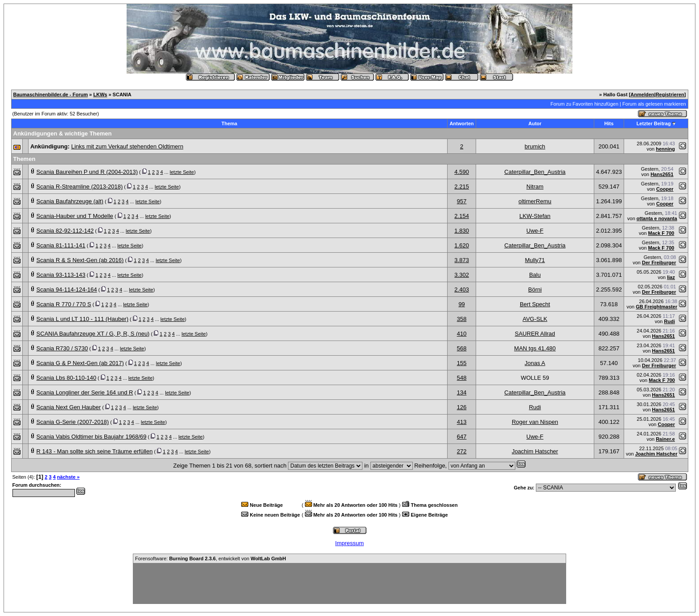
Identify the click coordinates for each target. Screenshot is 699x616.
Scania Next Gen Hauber (69, 407)
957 (462, 201)
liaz (671, 277)
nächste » (68, 477)
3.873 (462, 260)
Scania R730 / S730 (62, 348)
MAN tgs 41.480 (535, 348)
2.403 (462, 290)
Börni (535, 290)
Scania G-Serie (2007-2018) (73, 422)
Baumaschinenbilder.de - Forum (51, 94)
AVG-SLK (535, 319)
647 (462, 437)
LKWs (100, 94)
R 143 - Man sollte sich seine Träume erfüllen (95, 451)
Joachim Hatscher (535, 451)
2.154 (462, 216)
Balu (535, 275)
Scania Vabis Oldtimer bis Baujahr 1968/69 (92, 437)
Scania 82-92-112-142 (65, 231)
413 (462, 422)
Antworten (461, 123)
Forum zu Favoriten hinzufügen (584, 104)
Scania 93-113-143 (61, 275)
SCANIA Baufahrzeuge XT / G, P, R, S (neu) (93, 334)
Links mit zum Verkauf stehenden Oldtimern (127, 146)
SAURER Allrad (535, 334)
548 (462, 378)
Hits (609, 123)
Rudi (670, 321)
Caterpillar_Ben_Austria (535, 172)
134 (462, 392)
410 (462, 334)
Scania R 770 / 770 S (64, 304)
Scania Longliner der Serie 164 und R (85, 392)
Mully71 (535, 260)
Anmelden (642, 94)
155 (462, 363)
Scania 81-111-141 (61, 245)
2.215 (462, 187)
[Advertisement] (349, 583)
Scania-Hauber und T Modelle (75, 216)
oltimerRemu (535, 201)
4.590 (462, 172)
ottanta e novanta (657, 218)
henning (665, 149)
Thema (229, 123)
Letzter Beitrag (654, 123)
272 (462, 451)
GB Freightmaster (656, 307)
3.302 (462, 275)
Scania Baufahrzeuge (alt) (70, 201)
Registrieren (670, 94)
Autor (535, 123)
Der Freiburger (659, 263)
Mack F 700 (661, 233)
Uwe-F (535, 231)
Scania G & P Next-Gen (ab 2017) (80, 363)
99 (461, 304)
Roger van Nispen (535, 422)
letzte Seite (182, 172)
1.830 (462, 231)
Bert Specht (535, 304)
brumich (535, 146)
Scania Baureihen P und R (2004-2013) (87, 172)
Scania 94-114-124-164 (67, 290)
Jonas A (535, 363)
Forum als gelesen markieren (654, 104)
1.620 (462, 245)
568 (462, 348)
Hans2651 (662, 174)
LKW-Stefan (535, 216)
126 (462, 407)
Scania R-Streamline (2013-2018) (80, 187)
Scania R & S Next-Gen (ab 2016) (80, 260)
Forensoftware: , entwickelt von (210, 559)
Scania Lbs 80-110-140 (66, 378)
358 (462, 319)
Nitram (535, 187)
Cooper (665, 189)
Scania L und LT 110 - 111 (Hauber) (82, 319)
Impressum (349, 543)
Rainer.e (665, 439)
